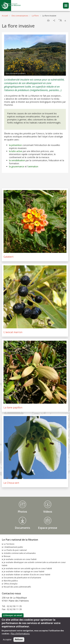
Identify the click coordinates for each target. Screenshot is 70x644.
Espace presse (48, 528)
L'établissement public (13, 547)
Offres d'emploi (11, 584)
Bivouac (7, 556)
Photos (22, 512)
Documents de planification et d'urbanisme (22, 578)
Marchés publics (11, 581)
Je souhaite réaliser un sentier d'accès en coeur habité (27, 575)
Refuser (19, 641)
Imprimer (48, 20)
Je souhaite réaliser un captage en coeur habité (24, 572)
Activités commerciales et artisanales (20, 553)
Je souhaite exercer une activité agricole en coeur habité (28, 568)
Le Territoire (9, 544)
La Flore (35, 16)
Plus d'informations (20, 635)
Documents (22, 528)
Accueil (5, 16)
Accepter (7, 641)
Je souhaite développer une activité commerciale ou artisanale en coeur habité (34, 564)
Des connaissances (20, 16)
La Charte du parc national (15, 550)
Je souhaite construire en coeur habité (20, 559)
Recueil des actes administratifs (17, 587)
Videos (48, 512)
